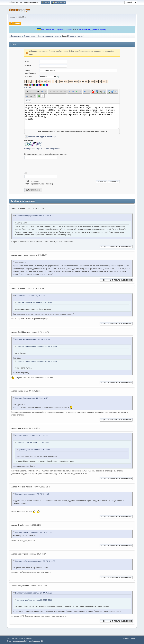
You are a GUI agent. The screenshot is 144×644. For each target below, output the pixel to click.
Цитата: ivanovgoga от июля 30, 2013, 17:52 (33, 532)
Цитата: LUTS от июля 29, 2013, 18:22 (31, 296)
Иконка (28, 77)
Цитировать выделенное (119, 247)
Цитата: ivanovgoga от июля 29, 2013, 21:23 (33, 593)
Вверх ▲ (134, 638)
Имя (27, 61)
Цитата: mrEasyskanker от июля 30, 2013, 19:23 (35, 561)
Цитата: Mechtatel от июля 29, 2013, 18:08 (35, 303)
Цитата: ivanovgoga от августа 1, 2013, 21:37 (35, 216)
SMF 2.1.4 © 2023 (13, 638)
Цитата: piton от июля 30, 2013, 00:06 (34, 450)
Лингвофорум (19, 10)
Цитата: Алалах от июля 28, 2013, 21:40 (32, 494)
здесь (75, 29)
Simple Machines (26, 638)
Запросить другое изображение (48, 149)
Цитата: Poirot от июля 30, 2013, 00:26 (31, 436)
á (25, 87)
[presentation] (46, 166)
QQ (103, 247)
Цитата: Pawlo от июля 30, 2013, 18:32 (31, 398)
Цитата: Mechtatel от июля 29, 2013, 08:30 (35, 600)
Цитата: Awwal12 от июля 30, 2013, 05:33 (32, 340)
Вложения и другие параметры (43, 137)
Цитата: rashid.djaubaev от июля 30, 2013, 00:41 (37, 347)
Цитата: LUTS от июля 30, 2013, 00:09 (33, 443)
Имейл (28, 66)
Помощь (126, 638)
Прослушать (29, 149)
